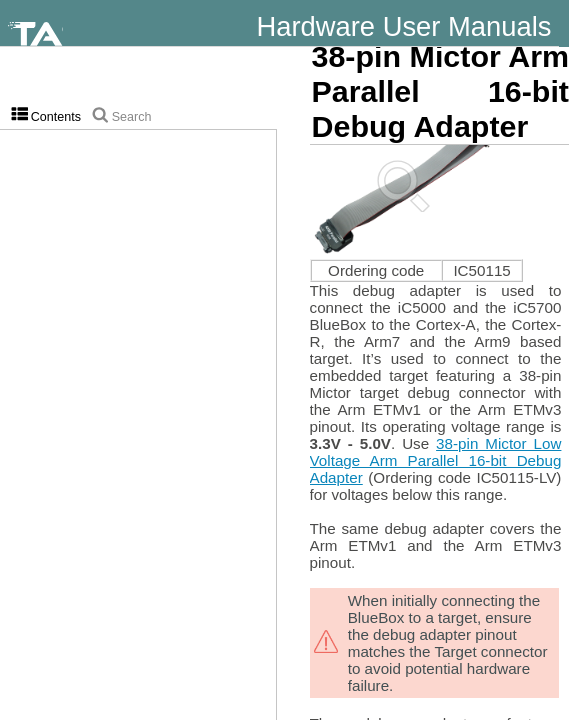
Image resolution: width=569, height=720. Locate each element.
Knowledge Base (536, 40)
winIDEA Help (546, 40)
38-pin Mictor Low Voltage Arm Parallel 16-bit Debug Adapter (436, 460)
